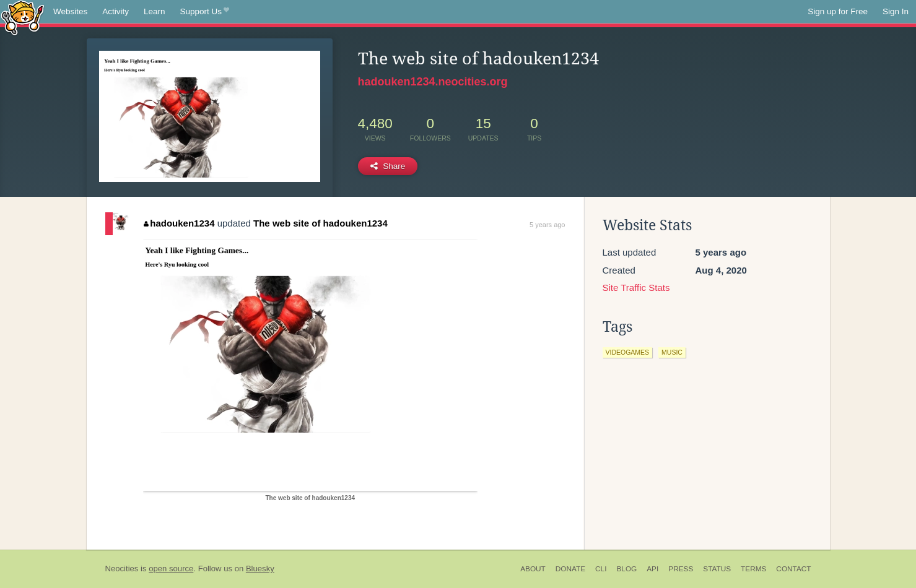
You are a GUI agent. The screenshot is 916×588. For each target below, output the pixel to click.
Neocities (122, 569)
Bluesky (260, 569)
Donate (570, 569)
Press (681, 569)
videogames (628, 352)
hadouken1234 (179, 223)
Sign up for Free (838, 11)
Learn (155, 11)
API (652, 569)
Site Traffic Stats (636, 288)
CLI (601, 569)
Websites (70, 11)
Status (717, 569)
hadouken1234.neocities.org (433, 82)
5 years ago (547, 225)
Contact (793, 569)
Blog (626, 569)
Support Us (205, 12)
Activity (116, 11)
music (672, 352)
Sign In (896, 11)
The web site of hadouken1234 (321, 223)
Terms (753, 569)
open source (171, 569)
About (533, 569)
